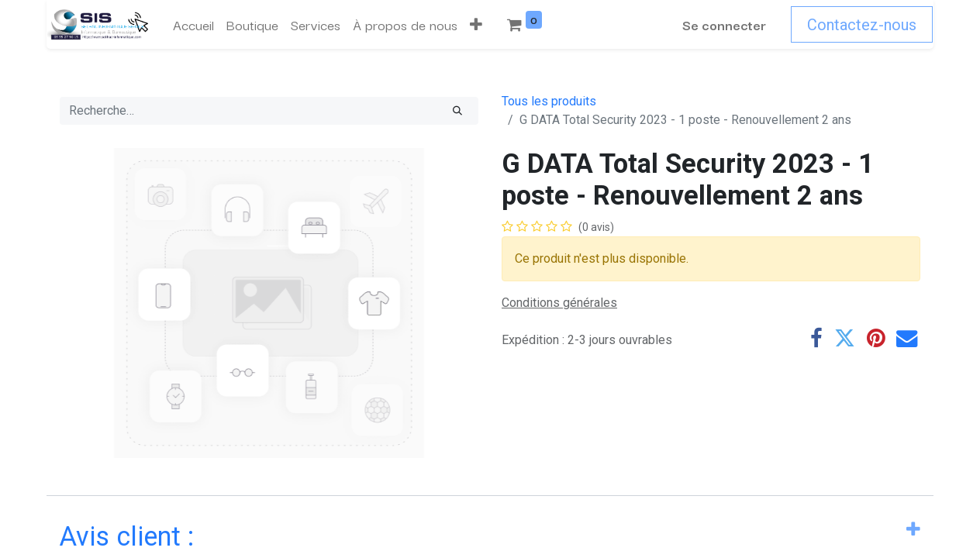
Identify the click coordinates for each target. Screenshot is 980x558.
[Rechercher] (457, 111)
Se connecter (725, 24)
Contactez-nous (863, 25)
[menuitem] (193, 25)
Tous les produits (549, 101)
